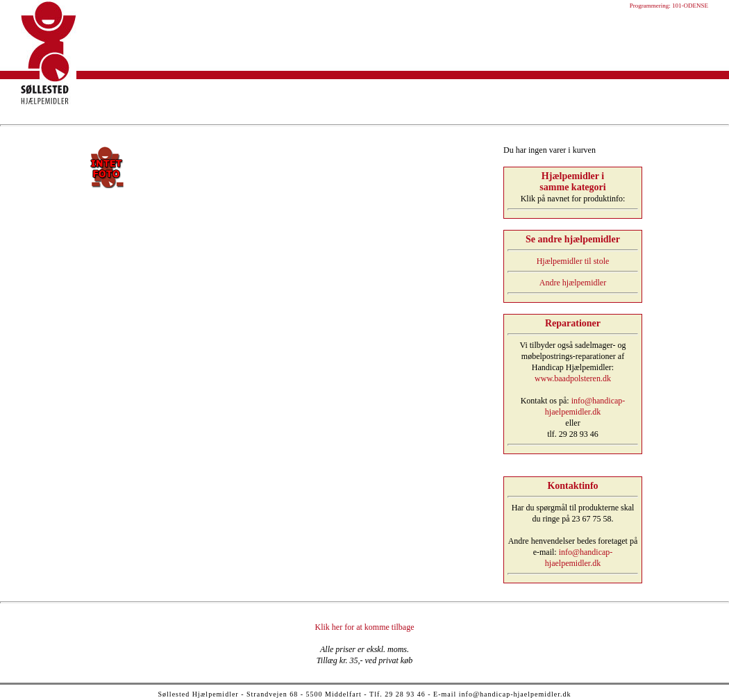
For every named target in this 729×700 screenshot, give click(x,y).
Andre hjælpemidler (573, 283)
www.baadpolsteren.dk (573, 378)
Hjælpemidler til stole (573, 261)
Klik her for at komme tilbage (365, 627)
